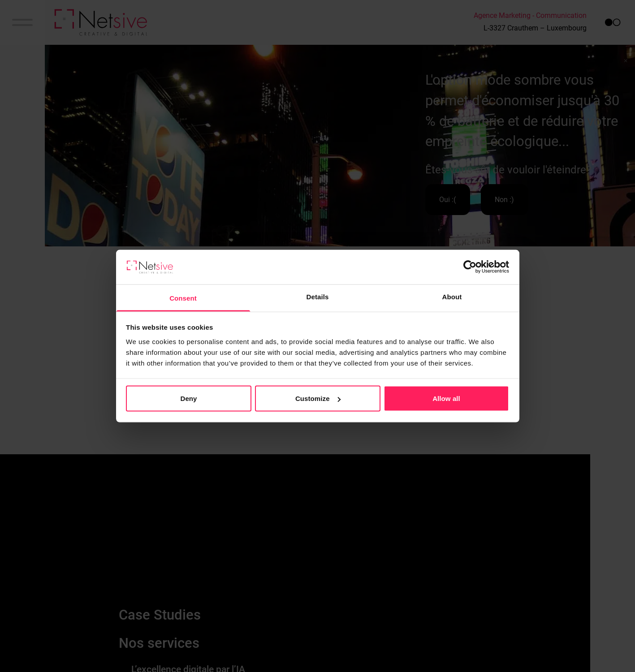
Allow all (446, 398)
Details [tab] (318, 296)
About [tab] (452, 296)
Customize (318, 398)
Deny (188, 398)
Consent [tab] (183, 298)
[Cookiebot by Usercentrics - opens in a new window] (470, 267)
